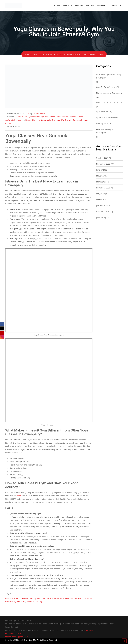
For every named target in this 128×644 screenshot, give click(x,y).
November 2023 (103, 164)
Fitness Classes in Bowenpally (38, 120)
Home (57, 5)
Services (79, 5)
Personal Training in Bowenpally (105, 131)
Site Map (90, 630)
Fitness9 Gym (39, 113)
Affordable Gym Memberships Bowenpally (36, 117)
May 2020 (100, 194)
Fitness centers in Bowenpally (109, 93)
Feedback (102, 5)
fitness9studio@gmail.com (17, 637)
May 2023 (100, 176)
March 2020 (101, 200)
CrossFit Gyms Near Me (66, 117)
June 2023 (101, 170)
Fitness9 (56, 598)
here (19, 496)
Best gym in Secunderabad (17, 598)
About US (67, 5)
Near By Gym (102, 123)
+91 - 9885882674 (13, 633)
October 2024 (102, 158)
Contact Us (115, 5)
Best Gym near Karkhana (40, 598)
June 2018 (101, 218)
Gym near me (20, 602)
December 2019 (103, 212)
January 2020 (102, 206)
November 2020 (103, 188)
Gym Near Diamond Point (71, 598)
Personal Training (34, 602)
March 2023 (101, 182)
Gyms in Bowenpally (74, 120)
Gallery (90, 5)
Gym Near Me (58, 120)
